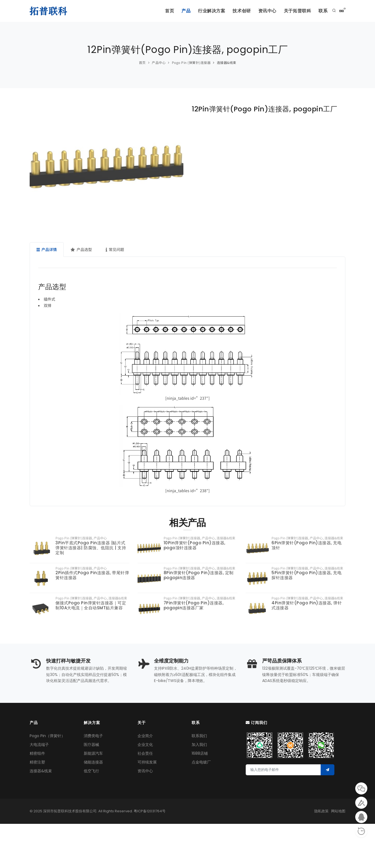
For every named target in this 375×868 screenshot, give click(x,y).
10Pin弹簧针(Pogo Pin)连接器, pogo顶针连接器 (195, 545)
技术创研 (235, 11)
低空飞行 (91, 771)
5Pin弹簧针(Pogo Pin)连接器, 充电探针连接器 (307, 575)
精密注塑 (37, 762)
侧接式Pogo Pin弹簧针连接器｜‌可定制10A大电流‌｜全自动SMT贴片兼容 (91, 605)
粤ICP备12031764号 (150, 811)
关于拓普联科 (295, 11)
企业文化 (145, 745)
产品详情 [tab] (47, 249)
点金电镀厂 (201, 762)
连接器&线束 (227, 62)
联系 (322, 11)
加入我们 (199, 745)
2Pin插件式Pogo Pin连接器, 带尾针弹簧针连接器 (92, 575)
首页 (157, 11)
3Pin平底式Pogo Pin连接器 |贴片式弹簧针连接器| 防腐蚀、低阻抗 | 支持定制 (91, 548)
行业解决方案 (203, 11)
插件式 (49, 299)
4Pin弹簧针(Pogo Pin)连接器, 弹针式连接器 (307, 605)
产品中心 (159, 62)
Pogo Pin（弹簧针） (47, 736)
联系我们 (199, 736)
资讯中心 (262, 11)
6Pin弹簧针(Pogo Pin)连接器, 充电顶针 (307, 545)
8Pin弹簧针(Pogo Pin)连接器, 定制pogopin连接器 (199, 575)
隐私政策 (321, 811)
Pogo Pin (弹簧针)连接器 (191, 62)
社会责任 (145, 754)
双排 (47, 305)
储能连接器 (93, 762)
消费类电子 (93, 736)
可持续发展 (147, 762)
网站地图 (338, 811)
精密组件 (37, 754)
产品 (175, 11)
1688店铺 (200, 754)
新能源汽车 (93, 754)
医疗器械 (91, 745)
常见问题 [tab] (115, 249)
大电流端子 (39, 745)
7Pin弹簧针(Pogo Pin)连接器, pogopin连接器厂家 (194, 605)
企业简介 (145, 736)
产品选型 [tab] (81, 249)
